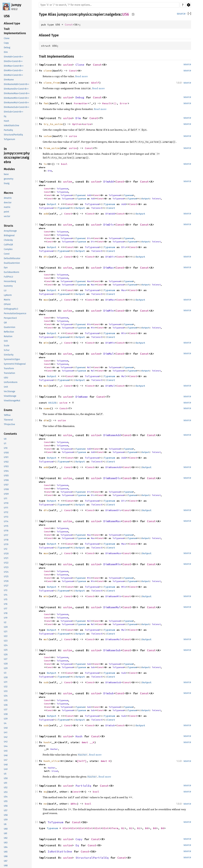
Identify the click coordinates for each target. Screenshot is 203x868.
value (48, 136)
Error (124, 103)
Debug (80, 97)
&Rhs (74, 804)
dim (46, 420)
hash (47, 742)
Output (145, 199)
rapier (98, 14)
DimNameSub (112, 650)
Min (89, 324)
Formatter (81, 103)
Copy (79, 839)
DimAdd (109, 182)
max (46, 300)
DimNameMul (112, 607)
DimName (82, 397)
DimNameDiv (112, 478)
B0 (147, 828)
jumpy (16, 5)
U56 (126, 14)
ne (45, 804)
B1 (123, 828)
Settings (188, 5)
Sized (55, 771)
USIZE (52, 403)
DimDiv (109, 225)
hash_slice (52, 761)
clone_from (52, 83)
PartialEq (83, 786)
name (47, 408)
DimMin (109, 311)
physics (85, 14)
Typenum (80, 195)
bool (64, 164)
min (46, 343)
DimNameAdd (112, 435)
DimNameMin (112, 564)
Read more (81, 76)
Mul (89, 367)
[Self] (82, 761)
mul (46, 386)
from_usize (52, 148)
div (46, 257)
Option (77, 124)
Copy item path (133, 14)
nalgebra (113, 14)
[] (189, 14)
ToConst (156, 199)
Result (107, 103)
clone (48, 71)
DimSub (109, 693)
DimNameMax (112, 521)
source (181, 14)
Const (69, 25)
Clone (80, 65)
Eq (77, 845)
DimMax (109, 268)
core (73, 14)
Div (89, 238)
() (115, 103)
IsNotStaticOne (60, 851)
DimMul (109, 354)
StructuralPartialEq (92, 858)
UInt (66, 828)
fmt (46, 103)
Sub (89, 664)
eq (45, 792)
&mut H (105, 761)
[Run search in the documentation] (109, 5)
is (45, 164)
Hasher (54, 749)
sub (46, 682)
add (46, 214)
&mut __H (88, 742)
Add (89, 195)
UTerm (114, 828)
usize (68, 65)
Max (89, 281)
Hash (79, 736)
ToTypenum (62, 189)
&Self (95, 83)
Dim (78, 118)
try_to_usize (53, 124)
